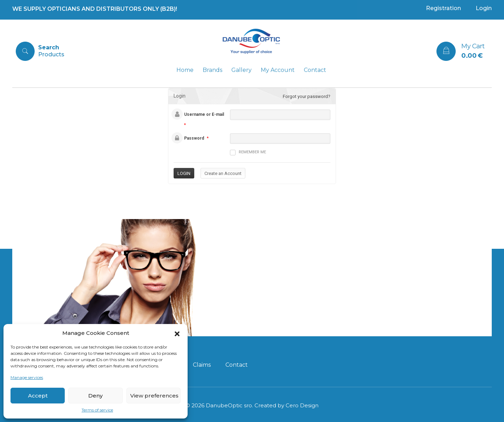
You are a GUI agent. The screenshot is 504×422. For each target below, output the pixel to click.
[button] (177, 333)
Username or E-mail (204, 114)
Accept (38, 396)
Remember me (248, 153)
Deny (95, 396)
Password (194, 138)
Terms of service (97, 410)
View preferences (154, 396)
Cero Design (302, 405)
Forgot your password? (307, 96)
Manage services (27, 377)
